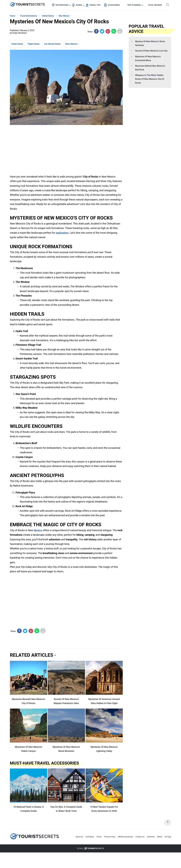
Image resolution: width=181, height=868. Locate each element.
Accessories (114, 5)
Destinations (62, 5)
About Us (79, 837)
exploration (62, 233)
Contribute (90, 837)
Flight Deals (34, 44)
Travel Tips (95, 5)
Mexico (38, 530)
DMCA (160, 837)
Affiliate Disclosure (125, 837)
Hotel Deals (17, 44)
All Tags (168, 837)
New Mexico (72, 44)
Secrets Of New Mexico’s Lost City (151, 51)
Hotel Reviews (155, 5)
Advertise (151, 837)
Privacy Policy (110, 837)
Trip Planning (134, 5)
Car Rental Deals (52, 44)
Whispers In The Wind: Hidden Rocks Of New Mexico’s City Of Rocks (150, 79)
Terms (99, 837)
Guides (79, 5)
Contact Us (140, 837)
